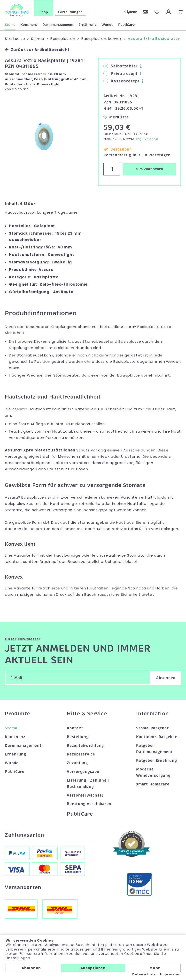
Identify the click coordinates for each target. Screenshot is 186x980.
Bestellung (78, 737)
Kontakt (75, 728)
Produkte (17, 713)
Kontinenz (29, 24)
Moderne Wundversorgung (153, 772)
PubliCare (126, 24)
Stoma (10, 24)
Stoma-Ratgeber (152, 728)
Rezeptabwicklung (85, 745)
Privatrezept (120, 73)
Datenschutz (144, 974)
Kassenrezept (121, 81)
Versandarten (23, 887)
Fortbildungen (70, 12)
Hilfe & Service (87, 713)
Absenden (166, 677)
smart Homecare (153, 784)
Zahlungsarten (24, 835)
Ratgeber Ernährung (157, 760)
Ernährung (88, 24)
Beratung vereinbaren (89, 804)
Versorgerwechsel (85, 795)
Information (152, 713)
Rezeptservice (81, 754)
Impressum (170, 974)
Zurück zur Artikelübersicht (37, 49)
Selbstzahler (121, 66)
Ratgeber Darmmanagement (155, 748)
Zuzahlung (77, 762)
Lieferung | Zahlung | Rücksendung (88, 783)
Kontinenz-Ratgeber (156, 737)
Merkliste (116, 117)
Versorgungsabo (83, 771)
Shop (44, 12)
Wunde (107, 24)
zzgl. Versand (147, 139)
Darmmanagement (58, 24)
